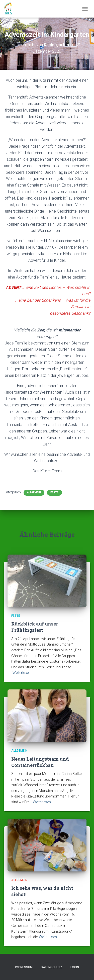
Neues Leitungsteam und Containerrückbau (40, 762)
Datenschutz (52, 967)
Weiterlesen (22, 673)
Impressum (24, 967)
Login (75, 967)
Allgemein (34, 493)
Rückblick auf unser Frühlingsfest (35, 627)
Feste (54, 493)
